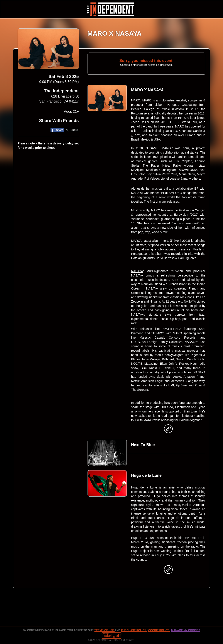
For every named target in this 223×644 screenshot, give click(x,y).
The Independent (61, 91)
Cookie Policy (159, 630)
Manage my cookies (186, 630)
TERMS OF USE (104, 630)
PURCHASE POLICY (134, 630)
